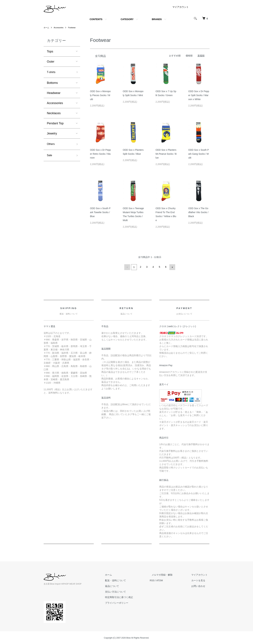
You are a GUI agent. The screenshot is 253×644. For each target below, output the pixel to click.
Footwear (74, 28)
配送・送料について (125, 580)
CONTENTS (96, 19)
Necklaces (54, 114)
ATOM (167, 580)
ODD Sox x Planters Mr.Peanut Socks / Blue (166, 154)
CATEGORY (127, 19)
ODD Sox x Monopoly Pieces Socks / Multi (100, 95)
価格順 (189, 56)
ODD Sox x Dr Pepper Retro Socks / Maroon (100, 154)
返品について (122, 586)
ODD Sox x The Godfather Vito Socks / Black (198, 212)
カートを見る (200, 580)
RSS (160, 580)
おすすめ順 (175, 56)
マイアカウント (181, 7)
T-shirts (52, 73)
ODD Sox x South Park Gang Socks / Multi (199, 154)
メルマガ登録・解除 (168, 574)
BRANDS (157, 19)
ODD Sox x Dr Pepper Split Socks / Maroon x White (199, 95)
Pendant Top (55, 124)
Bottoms (52, 83)
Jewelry (52, 134)
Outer (51, 62)
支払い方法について (125, 591)
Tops (50, 51)
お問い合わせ (200, 586)
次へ (172, 267)
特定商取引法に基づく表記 (129, 597)
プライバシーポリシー (126, 602)
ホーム (47, 28)
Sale (50, 157)
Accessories (60, 28)
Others (51, 145)
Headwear (54, 94)
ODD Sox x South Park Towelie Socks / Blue (100, 212)
